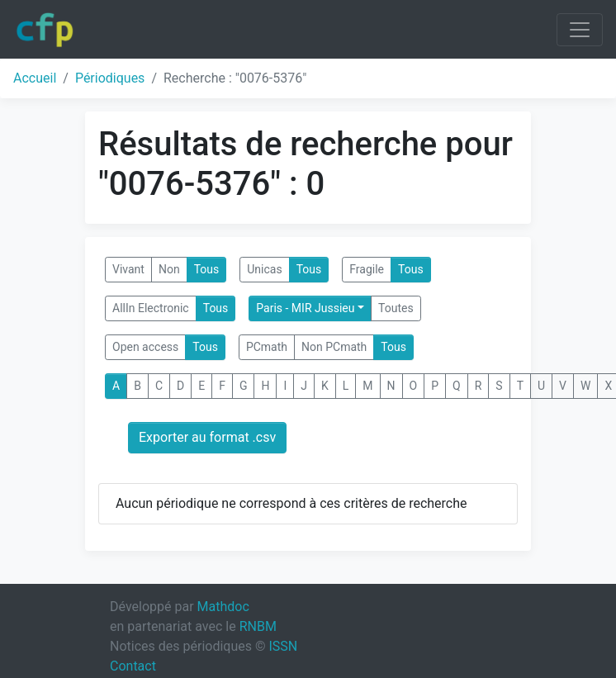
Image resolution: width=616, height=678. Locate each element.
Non (169, 269)
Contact (133, 666)
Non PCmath (334, 347)
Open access (145, 347)
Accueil (35, 78)
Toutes (396, 308)
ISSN (283, 646)
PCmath (267, 347)
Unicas (264, 269)
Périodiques (110, 78)
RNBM (258, 626)
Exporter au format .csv (207, 437)
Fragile (367, 269)
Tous (207, 269)
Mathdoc (223, 607)
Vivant (128, 269)
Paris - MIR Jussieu (305, 308)
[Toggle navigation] (580, 30)
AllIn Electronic (151, 308)
